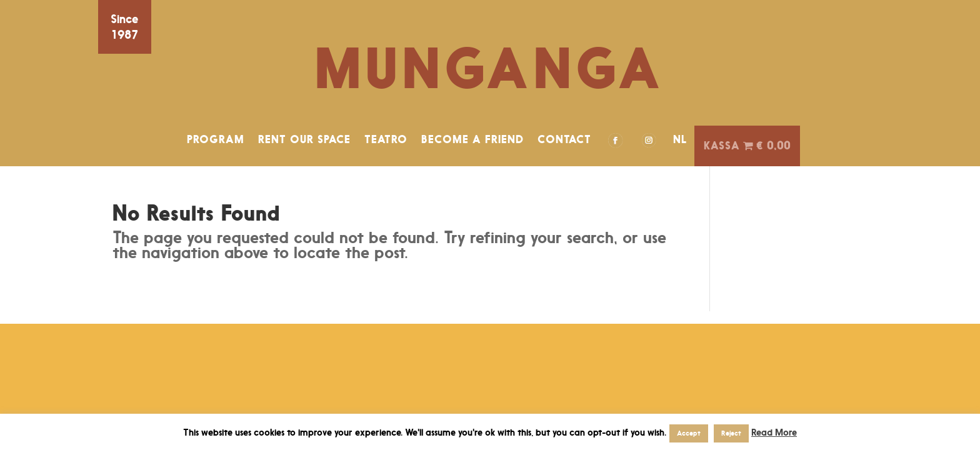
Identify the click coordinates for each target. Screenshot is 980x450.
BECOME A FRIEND (472, 139)
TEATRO (386, 139)
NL (680, 139)
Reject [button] (731, 433)
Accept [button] (689, 433)
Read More (774, 432)
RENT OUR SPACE (304, 139)
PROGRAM (216, 139)
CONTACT (564, 139)
